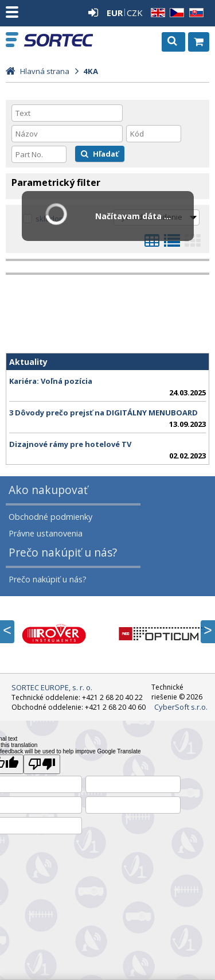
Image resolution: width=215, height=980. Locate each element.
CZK (135, 13)
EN (156, 13)
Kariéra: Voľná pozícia (51, 381)
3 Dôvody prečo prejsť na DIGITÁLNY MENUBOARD (103, 413)
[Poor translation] (42, 764)
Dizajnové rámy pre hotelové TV (70, 444)
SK (194, 13)
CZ (175, 13)
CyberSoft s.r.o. (181, 707)
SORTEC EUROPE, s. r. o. (58, 40)
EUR (115, 13)
